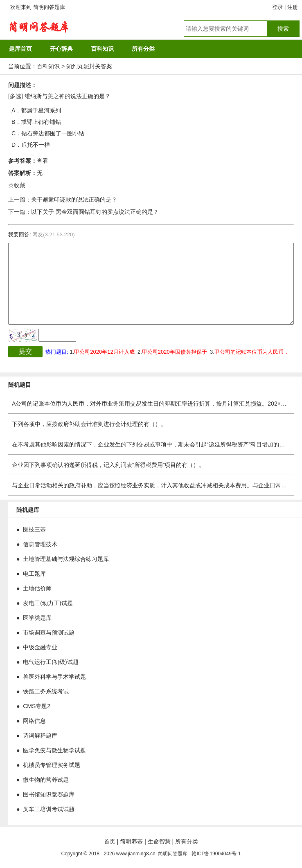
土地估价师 (37, 588)
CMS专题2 (37, 706)
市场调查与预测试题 (49, 632)
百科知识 (48, 66)
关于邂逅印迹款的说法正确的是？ (74, 200)
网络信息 (34, 721)
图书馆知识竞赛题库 (49, 794)
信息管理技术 (40, 544)
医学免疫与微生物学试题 (54, 750)
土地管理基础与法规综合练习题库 (66, 559)
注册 (293, 7)
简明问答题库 (49, 7)
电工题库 (34, 574)
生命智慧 (159, 841)
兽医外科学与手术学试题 (54, 677)
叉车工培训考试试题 (49, 809)
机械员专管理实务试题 (52, 765)
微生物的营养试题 (46, 780)
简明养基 (131, 841)
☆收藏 (17, 185)
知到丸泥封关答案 (89, 66)
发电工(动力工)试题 (48, 603)
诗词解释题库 (40, 736)
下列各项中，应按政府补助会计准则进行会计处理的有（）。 (89, 424)
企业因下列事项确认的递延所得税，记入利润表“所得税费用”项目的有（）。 (108, 465)
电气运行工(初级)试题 (51, 662)
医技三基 (34, 529)
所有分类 (187, 841)
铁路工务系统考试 (46, 691)
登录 (277, 7)
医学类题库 (37, 618)
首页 (110, 841)
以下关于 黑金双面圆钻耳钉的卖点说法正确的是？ (95, 212)
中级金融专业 (40, 647)
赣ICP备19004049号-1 (216, 854)
